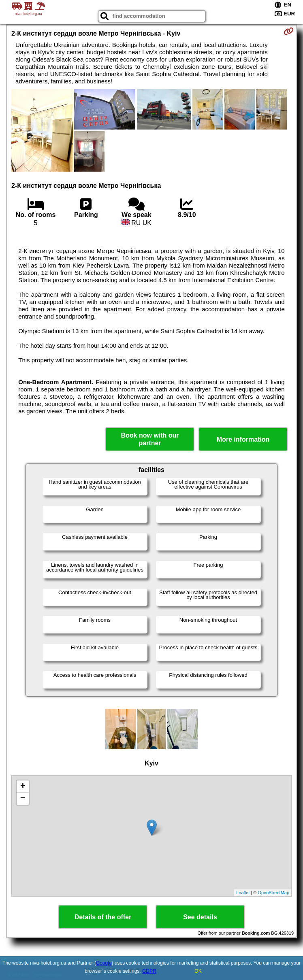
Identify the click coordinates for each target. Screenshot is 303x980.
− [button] (23, 799)
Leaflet (243, 893)
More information (243, 439)
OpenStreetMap (273, 893)
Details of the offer (103, 917)
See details (200, 917)
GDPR (149, 971)
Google (104, 963)
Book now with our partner (150, 439)
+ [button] (23, 787)
